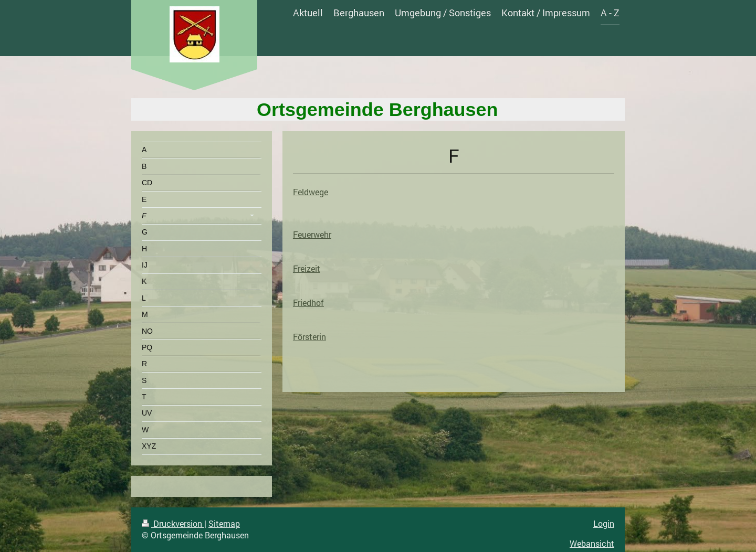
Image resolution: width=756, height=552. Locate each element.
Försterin (309, 337)
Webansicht (592, 543)
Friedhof (308, 302)
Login (604, 523)
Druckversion (173, 523)
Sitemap (224, 523)
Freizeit (307, 268)
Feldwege (311, 192)
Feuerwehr (312, 234)
